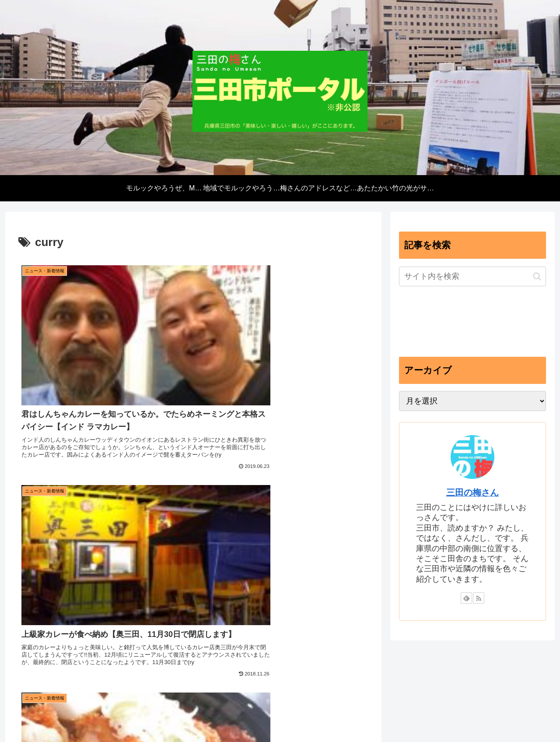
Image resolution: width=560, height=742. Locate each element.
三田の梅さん (472, 492)
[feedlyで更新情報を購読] (466, 598)
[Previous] (10, 725)
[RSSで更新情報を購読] (479, 598)
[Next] (31, 725)
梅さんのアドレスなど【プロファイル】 (492, 672)
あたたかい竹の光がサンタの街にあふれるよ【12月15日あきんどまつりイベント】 (432, 683)
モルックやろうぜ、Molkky (171, 672)
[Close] (49, 732)
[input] (472, 276)
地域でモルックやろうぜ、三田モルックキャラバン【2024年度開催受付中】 (323, 672)
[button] (537, 276)
